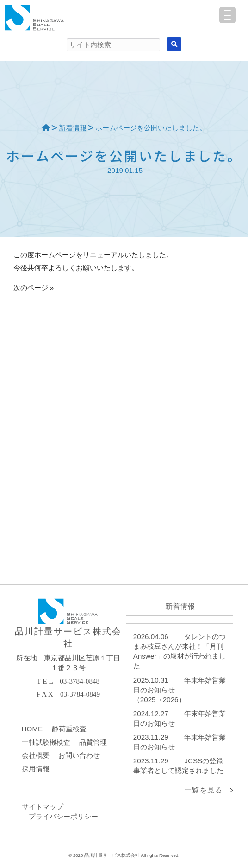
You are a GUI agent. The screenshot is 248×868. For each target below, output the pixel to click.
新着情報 (73, 128)
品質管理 (93, 742)
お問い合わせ (79, 755)
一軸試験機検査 (46, 742)
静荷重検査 (69, 729)
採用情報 (36, 769)
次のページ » (34, 288)
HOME (32, 729)
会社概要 (36, 755)
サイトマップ (43, 807)
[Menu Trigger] (227, 15)
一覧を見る (204, 790)
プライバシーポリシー (63, 816)
